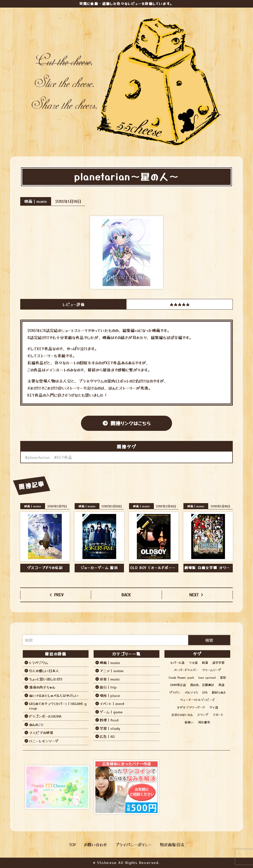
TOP (72, 844)
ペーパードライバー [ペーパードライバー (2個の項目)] (186, 670)
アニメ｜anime (112, 671)
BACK (126, 595)
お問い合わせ (96, 844)
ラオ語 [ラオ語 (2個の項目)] (193, 662)
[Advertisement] (196, 787)
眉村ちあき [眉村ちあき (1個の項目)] (219, 692)
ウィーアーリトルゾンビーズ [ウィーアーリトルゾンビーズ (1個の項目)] (197, 700)
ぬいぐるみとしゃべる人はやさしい (54, 695)
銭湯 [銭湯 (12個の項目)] (205, 662)
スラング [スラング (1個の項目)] (203, 714)
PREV (59, 595)
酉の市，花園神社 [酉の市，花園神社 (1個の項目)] (202, 685)
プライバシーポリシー (133, 844)
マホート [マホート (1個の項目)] (218, 714)
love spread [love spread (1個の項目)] (207, 677)
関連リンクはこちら (130, 423)
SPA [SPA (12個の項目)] (205, 692)
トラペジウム (39, 663)
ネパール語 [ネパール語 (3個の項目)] (177, 662)
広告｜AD (107, 736)
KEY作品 (64, 457)
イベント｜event (112, 703)
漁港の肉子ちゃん (42, 687)
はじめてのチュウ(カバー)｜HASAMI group (58, 706)
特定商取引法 (172, 844)
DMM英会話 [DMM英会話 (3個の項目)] (178, 685)
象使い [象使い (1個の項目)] (189, 722)
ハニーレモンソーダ (44, 741)
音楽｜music (110, 679)
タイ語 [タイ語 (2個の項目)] (214, 707)
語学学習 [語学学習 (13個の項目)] (218, 662)
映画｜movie (36, 201)
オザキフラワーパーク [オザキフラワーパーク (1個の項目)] (191, 707)
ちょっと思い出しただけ (46, 679)
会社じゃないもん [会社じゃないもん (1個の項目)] (182, 714)
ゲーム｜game (111, 712)
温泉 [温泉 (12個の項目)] (223, 677)
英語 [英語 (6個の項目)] (221, 685)
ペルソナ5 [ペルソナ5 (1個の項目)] (191, 692)
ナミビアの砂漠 (41, 733)
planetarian (39, 457)
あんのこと (37, 724)
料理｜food (109, 720)
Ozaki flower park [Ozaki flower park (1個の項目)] (181, 677)
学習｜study (110, 728)
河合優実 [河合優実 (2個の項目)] (204, 722)
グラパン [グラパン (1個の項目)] (175, 692)
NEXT (194, 595)
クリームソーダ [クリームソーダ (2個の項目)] (212, 670)
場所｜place (110, 695)
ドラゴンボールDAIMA (45, 716)
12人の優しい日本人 (44, 671)
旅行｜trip (108, 687)
